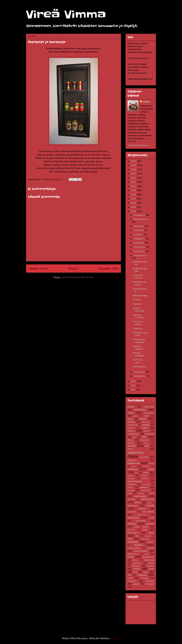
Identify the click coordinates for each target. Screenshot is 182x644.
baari (136, 416)
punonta (150, 542)
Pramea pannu (140, 295)
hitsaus (131, 428)
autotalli (149, 413)
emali (130, 419)
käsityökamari (135, 481)
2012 (134, 386)
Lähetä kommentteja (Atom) (77, 277)
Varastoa (138, 328)
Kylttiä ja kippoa (138, 323)
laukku (131, 490)
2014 (134, 211)
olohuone (141, 521)
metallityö (148, 499)
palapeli (131, 530)
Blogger (115, 638)
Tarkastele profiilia (138, 145)
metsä (138, 502)
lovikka (141, 493)
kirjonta (132, 460)
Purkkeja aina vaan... (140, 334)
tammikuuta (140, 376)
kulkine (131, 478)
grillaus (146, 422)
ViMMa (146, 102)
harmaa (146, 425)
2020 (134, 186)
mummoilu (133, 506)
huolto (147, 431)
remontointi (133, 554)
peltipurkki (133, 533)
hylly (134, 437)
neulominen (148, 512)
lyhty (151, 493)
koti (136, 473)
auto (130, 413)
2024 (134, 169)
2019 (134, 190)
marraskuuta (140, 219)
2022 (134, 178)
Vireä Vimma (66, 15)
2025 (134, 165)
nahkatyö (132, 512)
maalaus (140, 496)
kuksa (130, 476)
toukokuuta (140, 247)
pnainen (148, 536)
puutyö (139, 545)
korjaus (132, 469)
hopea (145, 428)
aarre (131, 407)
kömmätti (132, 484)
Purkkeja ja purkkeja (139, 341)
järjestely (145, 440)
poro (130, 539)
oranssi (150, 524)
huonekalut (133, 434)
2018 (134, 195)
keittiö (131, 443)
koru (151, 469)
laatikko (146, 484)
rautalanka (141, 551)
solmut (150, 566)
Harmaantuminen (140, 270)
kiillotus (144, 457)
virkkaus (150, 584)
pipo (137, 536)
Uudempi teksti (38, 268)
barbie (146, 416)
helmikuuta (139, 372)
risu (147, 554)
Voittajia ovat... (138, 361)
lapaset (144, 487)
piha (151, 533)
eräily (143, 419)
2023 (134, 174)
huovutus (149, 434)
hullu (131, 431)
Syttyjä (137, 300)
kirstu (151, 463)
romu (131, 557)
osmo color (141, 527)
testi (130, 575)
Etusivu (73, 268)
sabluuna (149, 560)
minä (149, 503)
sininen (151, 563)
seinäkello (137, 563)
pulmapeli (145, 539)
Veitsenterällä (140, 290)
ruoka (135, 560)
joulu (130, 440)
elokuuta (138, 234)
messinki (131, 499)
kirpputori (134, 463)
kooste (146, 466)
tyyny (130, 578)
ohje (152, 518)
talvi (135, 572)
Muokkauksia (140, 367)
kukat (146, 472)
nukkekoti (133, 518)
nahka (142, 509)
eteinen (131, 422)
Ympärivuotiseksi (140, 263)
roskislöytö (148, 557)
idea (144, 437)
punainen (133, 542)
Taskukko (138, 304)
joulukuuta (140, 215)
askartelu (140, 410)
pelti (145, 530)
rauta (151, 548)
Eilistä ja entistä (138, 276)
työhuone (145, 578)
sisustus (136, 566)
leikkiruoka (145, 490)
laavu (130, 487)
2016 (134, 203)
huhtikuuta (139, 251)
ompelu (132, 524)
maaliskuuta (140, 255)
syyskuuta (139, 230)
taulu (146, 572)
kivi (134, 466)
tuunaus (142, 575)
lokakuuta (139, 226)
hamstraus (133, 425)
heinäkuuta (139, 239)
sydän (137, 569)
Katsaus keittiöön (138, 316)
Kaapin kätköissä (139, 309)
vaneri (136, 584)
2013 (134, 381)
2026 (134, 161)
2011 (133, 390)
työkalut (132, 581)
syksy (151, 569)
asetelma (149, 407)
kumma (145, 478)
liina (130, 493)
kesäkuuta (139, 243)
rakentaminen (134, 548)
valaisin (150, 581)
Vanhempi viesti (109, 268)
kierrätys (135, 452)
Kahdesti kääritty (138, 347)
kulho (144, 475)
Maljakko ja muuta (139, 283)
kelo (146, 443)
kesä (147, 446)
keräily (132, 446)
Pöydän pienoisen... (139, 354)
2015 (134, 207)
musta (150, 505)
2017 (134, 199)
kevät (130, 449)
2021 (134, 182)
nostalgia (142, 515)
